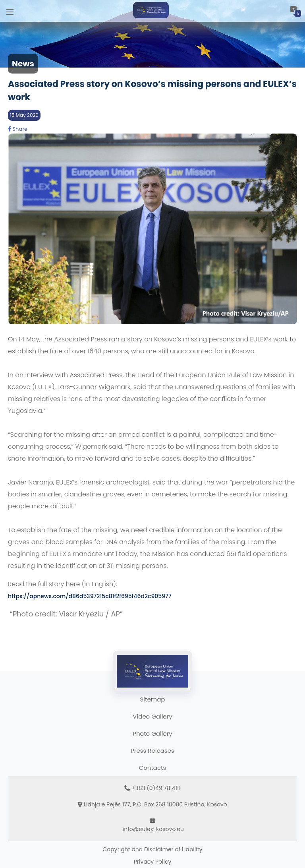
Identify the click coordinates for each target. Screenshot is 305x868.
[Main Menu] (10, 11)
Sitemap (153, 699)
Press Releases (152, 751)
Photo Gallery (152, 733)
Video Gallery (152, 716)
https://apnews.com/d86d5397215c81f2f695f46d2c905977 (90, 596)
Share (18, 129)
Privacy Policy (153, 862)
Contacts (153, 768)
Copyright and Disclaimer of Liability (152, 849)
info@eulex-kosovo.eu (153, 829)
